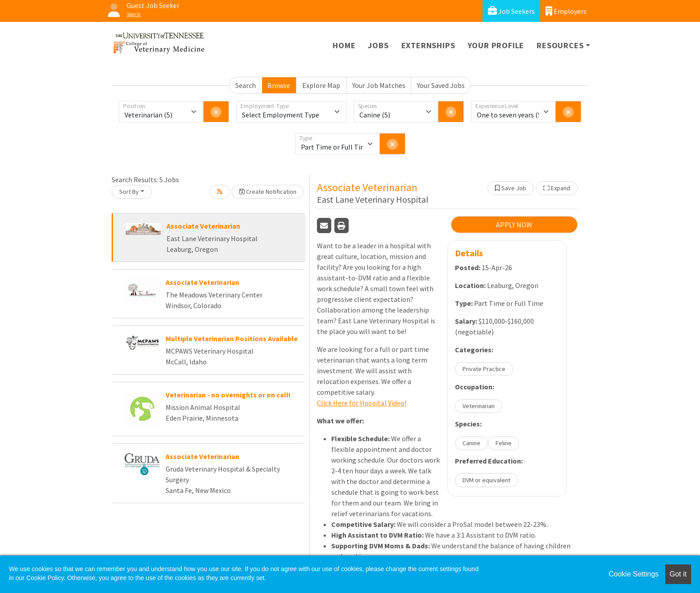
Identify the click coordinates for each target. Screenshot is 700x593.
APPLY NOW (514, 225)
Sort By (129, 192)
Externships (428, 45)
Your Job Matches (379, 85)
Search (246, 85)
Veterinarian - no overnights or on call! (228, 395)
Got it (678, 574)
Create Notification (268, 192)
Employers (566, 11)
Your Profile (496, 45)
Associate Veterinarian (203, 226)
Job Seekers (511, 11)
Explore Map (321, 85)
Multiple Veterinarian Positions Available (232, 338)
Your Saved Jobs (441, 85)
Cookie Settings (633, 574)
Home (344, 45)
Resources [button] (560, 45)
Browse (279, 85)
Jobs (378, 45)
